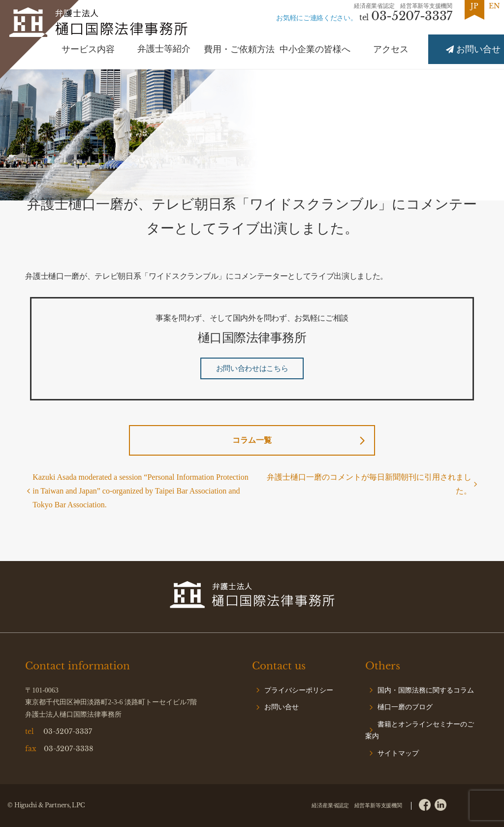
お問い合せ (282, 707)
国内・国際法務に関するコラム (426, 690)
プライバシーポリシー (299, 690)
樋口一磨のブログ (405, 707)
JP (474, 6)
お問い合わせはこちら (252, 368)
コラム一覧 (252, 440)
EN (494, 6)
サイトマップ (398, 753)
